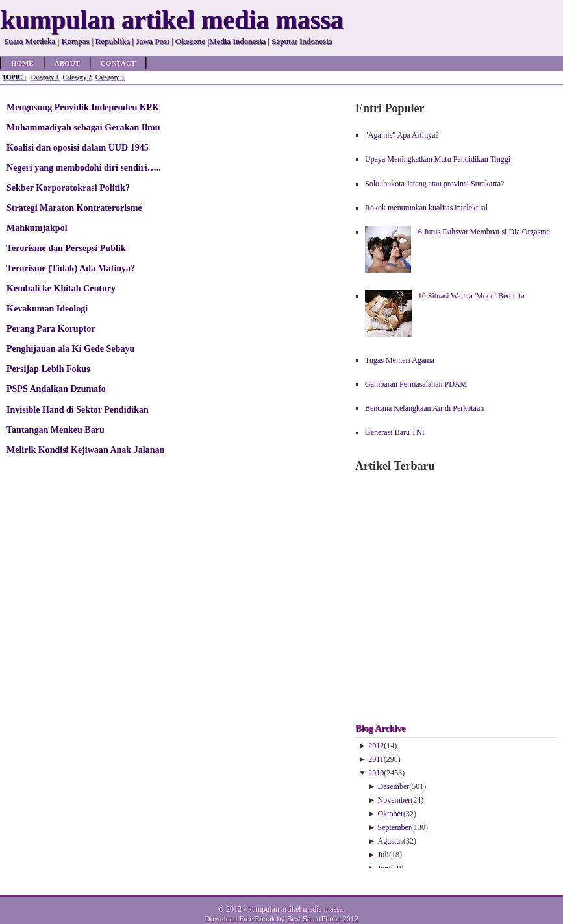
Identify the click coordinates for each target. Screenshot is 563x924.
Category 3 (110, 77)
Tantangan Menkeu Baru (56, 430)
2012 (376, 746)
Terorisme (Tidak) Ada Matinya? (71, 268)
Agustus (391, 841)
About (67, 63)
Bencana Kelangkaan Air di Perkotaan (424, 408)
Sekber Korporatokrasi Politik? (68, 188)
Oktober (391, 814)
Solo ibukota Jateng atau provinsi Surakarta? (434, 184)
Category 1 (44, 77)
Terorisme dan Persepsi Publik (66, 248)
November (394, 800)
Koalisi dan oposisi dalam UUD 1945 (78, 147)
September (394, 827)
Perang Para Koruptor (51, 328)
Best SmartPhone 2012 (323, 919)
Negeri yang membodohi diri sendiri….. (84, 167)
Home (22, 63)
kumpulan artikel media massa (295, 909)
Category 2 (77, 77)
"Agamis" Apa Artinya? (402, 135)
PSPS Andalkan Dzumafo (56, 389)
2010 (376, 773)
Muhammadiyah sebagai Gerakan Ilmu (83, 127)
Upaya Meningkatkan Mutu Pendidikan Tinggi (438, 159)
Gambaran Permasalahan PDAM (416, 384)
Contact (118, 63)
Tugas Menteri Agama (400, 360)
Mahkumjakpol (37, 228)
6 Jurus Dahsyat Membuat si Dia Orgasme (484, 232)
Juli (383, 855)
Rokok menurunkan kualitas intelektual (426, 208)
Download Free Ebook (240, 919)
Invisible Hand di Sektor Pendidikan (78, 409)
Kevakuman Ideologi (47, 308)
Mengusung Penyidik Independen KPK (83, 107)
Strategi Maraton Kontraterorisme (74, 208)
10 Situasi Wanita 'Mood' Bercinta (471, 296)
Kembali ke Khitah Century (61, 288)
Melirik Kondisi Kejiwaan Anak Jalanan (85, 450)
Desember (394, 786)
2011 (376, 759)
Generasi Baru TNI (395, 432)
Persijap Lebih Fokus (48, 369)
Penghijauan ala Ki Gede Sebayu (70, 348)
